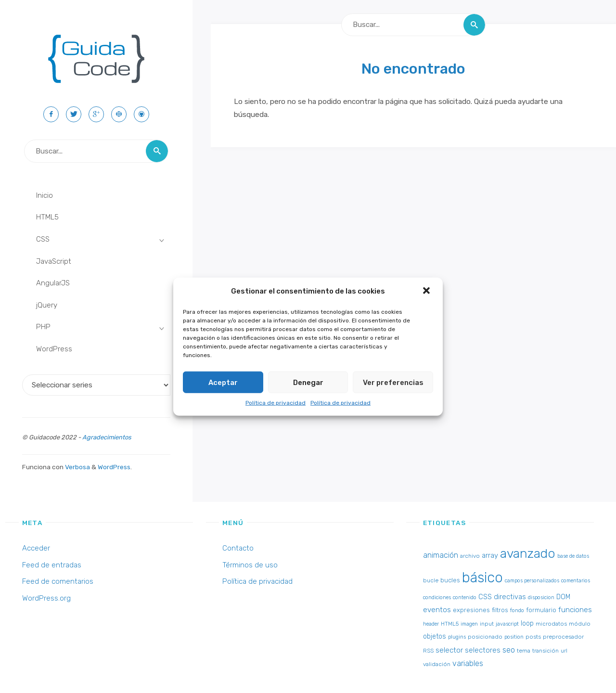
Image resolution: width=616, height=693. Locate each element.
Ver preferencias (393, 382)
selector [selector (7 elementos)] (449, 650)
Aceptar (223, 382)
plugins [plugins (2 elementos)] (457, 637)
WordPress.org (46, 598)
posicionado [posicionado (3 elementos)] (485, 637)
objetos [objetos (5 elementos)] (435, 636)
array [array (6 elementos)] (490, 555)
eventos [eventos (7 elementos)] (437, 610)
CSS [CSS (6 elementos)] (485, 597)
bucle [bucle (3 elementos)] (431, 580)
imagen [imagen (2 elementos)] (469, 624)
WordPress (114, 467)
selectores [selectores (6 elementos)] (483, 650)
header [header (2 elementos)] (431, 624)
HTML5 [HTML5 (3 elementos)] (450, 624)
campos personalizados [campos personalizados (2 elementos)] (532, 581)
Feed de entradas (52, 565)
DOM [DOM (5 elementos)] (563, 597)
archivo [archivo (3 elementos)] (470, 556)
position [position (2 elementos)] (514, 637)
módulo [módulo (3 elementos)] (580, 624)
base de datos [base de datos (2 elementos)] (573, 556)
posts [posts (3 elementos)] (533, 637)
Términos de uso (250, 565)
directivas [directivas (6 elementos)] (510, 597)
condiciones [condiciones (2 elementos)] (437, 597)
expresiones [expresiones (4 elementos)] (471, 610)
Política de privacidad (276, 403)
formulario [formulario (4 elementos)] (541, 610)
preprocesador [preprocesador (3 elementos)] (563, 637)
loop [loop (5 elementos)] (527, 623)
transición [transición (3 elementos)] (545, 651)
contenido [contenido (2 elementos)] (465, 597)
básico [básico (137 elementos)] (482, 577)
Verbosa (77, 467)
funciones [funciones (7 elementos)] (575, 610)
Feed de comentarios (58, 581)
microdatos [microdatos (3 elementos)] (551, 624)
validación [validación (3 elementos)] (437, 664)
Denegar (308, 382)
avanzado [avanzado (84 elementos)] (528, 553)
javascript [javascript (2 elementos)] (507, 624)
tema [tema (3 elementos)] (524, 651)
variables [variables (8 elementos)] (468, 663)
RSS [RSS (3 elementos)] (428, 651)
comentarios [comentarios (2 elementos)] (576, 581)
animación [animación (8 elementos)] (441, 555)
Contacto (238, 548)
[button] (427, 291)
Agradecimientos (107, 437)
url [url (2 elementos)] (564, 651)
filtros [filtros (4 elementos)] (500, 610)
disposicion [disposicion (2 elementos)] (541, 597)
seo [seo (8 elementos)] (509, 650)
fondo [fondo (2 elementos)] (517, 610)
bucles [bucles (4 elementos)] (450, 580)
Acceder (36, 548)
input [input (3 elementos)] (487, 624)
